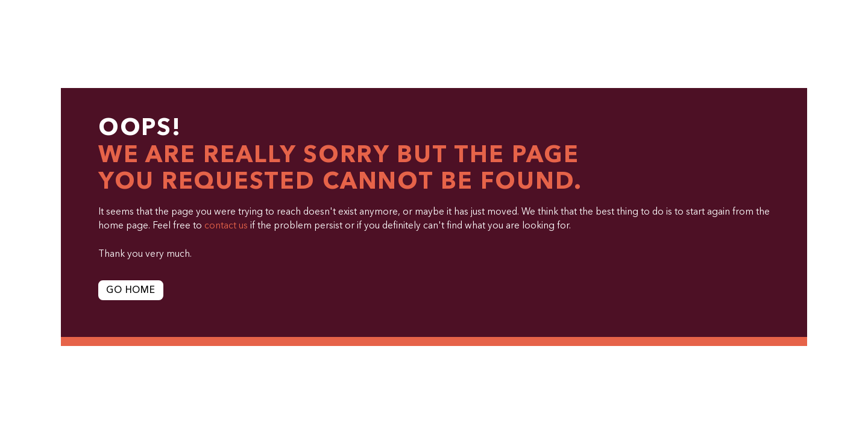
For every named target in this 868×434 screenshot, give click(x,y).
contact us (226, 226)
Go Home (131, 291)
